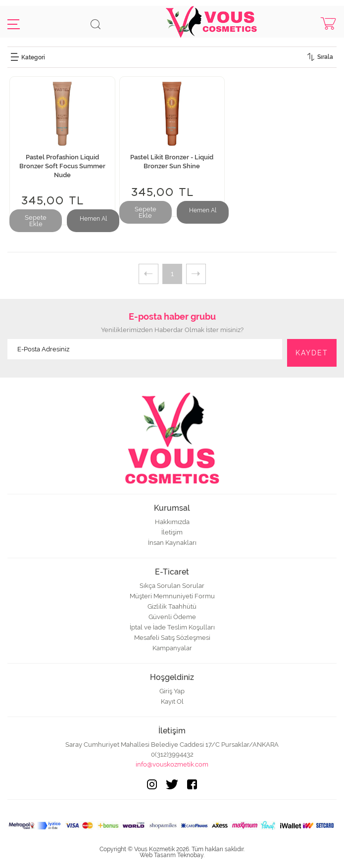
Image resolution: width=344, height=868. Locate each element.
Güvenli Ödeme (172, 617)
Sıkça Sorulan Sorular (172, 586)
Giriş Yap (172, 691)
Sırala (325, 57)
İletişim (172, 532)
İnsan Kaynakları (172, 543)
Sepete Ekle (36, 221)
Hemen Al (93, 219)
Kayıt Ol (172, 701)
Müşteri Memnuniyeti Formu (172, 596)
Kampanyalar (172, 648)
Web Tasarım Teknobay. (172, 855)
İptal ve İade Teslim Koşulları (172, 627)
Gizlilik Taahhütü (172, 606)
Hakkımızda (172, 522)
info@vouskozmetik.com (172, 764)
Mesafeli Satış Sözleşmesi (172, 638)
